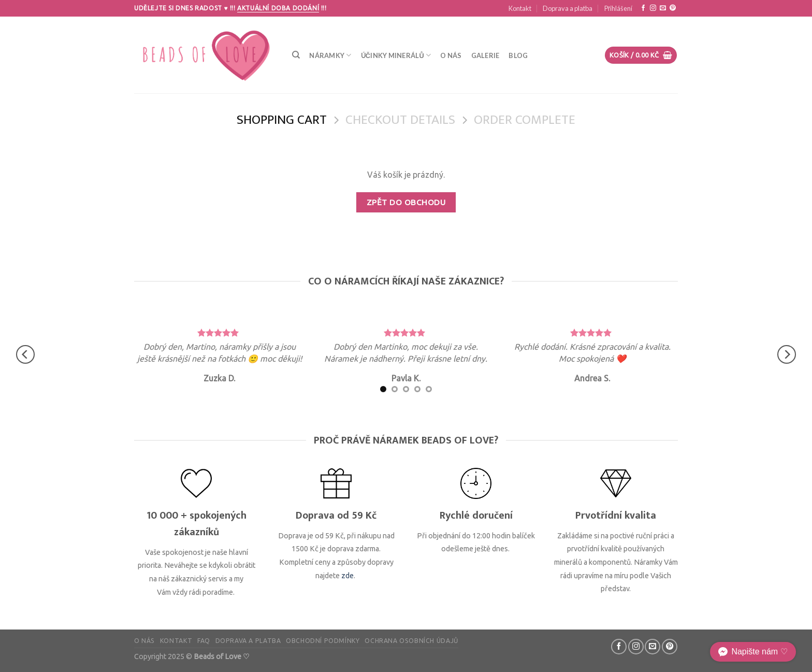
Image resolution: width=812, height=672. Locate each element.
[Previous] (25, 355)
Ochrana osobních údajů (411, 641)
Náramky (330, 55)
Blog (518, 55)
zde (347, 576)
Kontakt (520, 8)
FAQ (204, 641)
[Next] (787, 355)
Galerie (485, 55)
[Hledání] (296, 55)
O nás (451, 55)
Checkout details (400, 120)
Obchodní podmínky (323, 641)
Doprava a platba (568, 8)
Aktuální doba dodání (278, 8)
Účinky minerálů (396, 55)
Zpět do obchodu (406, 202)
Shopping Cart (282, 120)
